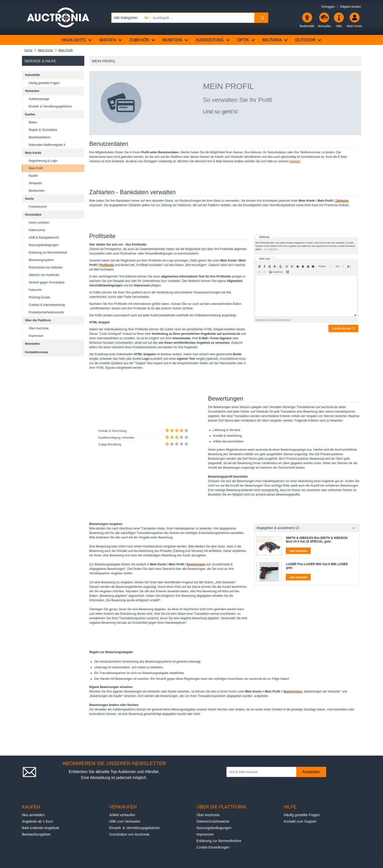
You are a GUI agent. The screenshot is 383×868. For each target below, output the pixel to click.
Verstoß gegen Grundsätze (47, 282)
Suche (29, 199)
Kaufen (30, 114)
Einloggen (328, 7)
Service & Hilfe (40, 61)
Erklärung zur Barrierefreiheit (48, 253)
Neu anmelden (33, 815)
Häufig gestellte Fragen (44, 83)
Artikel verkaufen (122, 815)
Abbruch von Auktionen (44, 275)
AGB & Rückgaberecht (44, 238)
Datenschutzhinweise (213, 821)
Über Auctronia (39, 328)
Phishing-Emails (39, 297)
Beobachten (37, 191)
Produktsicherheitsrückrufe (46, 312)
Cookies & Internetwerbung (47, 305)
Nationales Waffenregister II (47, 145)
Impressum (36, 336)
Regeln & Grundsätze (43, 130)
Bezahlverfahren (40, 137)
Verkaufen (32, 91)
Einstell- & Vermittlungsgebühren (50, 106)
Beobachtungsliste (36, 834)
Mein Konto (46, 50)
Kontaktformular (37, 352)
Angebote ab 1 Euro (38, 821)
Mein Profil (66, 50)
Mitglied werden (351, 7)
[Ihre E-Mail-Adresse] (264, 772)
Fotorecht (35, 290)
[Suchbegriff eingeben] (190, 18)
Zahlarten (342, 201)
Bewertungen (196, 564)
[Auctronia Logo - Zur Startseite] (58, 17)
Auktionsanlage (39, 99)
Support (295, 161)
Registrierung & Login (43, 161)
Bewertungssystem (41, 260)
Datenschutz (37, 230)
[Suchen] (261, 18)
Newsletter (33, 344)
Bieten (33, 122)
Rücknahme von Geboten (46, 267)
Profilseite (107, 265)
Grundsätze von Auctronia (129, 834)
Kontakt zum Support (300, 821)
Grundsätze (33, 215)
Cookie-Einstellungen (213, 847)
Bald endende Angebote (41, 828)
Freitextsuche (38, 207)
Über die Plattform (38, 320)
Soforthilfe (32, 75)
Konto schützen (39, 223)
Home (28, 50)
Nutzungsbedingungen (44, 245)
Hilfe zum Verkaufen (125, 821)
